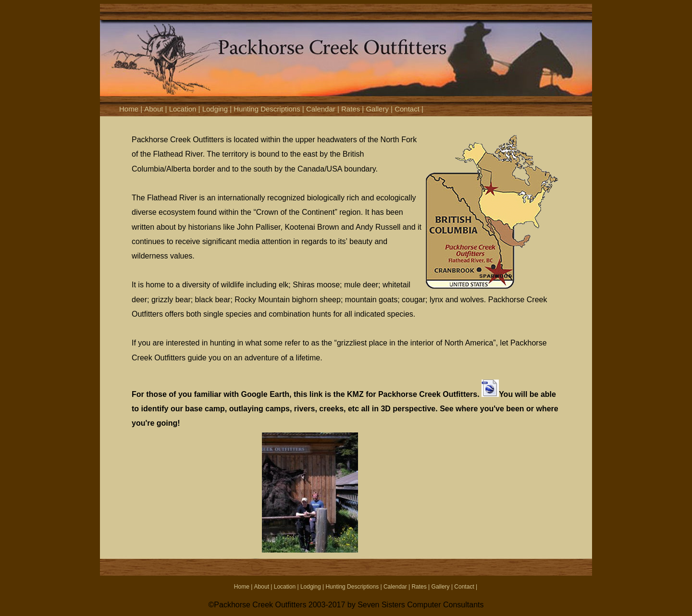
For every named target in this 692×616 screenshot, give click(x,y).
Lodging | (218, 109)
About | (156, 109)
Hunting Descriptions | (270, 109)
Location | (186, 109)
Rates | (353, 109)
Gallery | (380, 109)
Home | (132, 109)
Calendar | (324, 109)
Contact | (409, 109)
